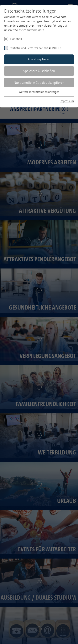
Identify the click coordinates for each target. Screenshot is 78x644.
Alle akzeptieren (39, 59)
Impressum (67, 101)
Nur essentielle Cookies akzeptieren (39, 83)
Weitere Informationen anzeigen (39, 92)
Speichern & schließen (39, 71)
